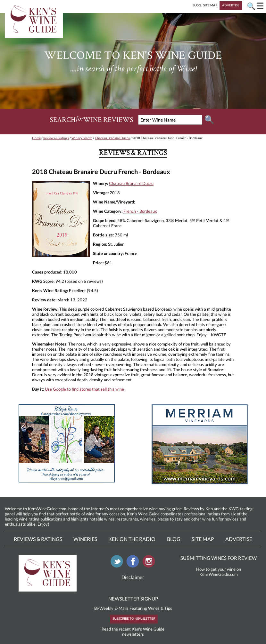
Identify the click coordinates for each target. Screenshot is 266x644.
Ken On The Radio (132, 539)
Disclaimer (133, 577)
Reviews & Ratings (56, 138)
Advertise (239, 539)
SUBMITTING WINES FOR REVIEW (219, 558)
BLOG (197, 5)
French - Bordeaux (140, 211)
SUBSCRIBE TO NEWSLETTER (134, 618)
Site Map (203, 539)
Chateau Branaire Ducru (112, 138)
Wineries (85, 539)
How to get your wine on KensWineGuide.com (219, 572)
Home (36, 138)
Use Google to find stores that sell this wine (84, 389)
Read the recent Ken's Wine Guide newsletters (133, 632)
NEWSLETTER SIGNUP (133, 599)
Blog (174, 539)
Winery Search (82, 138)
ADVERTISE (231, 5)
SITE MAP (210, 5)
